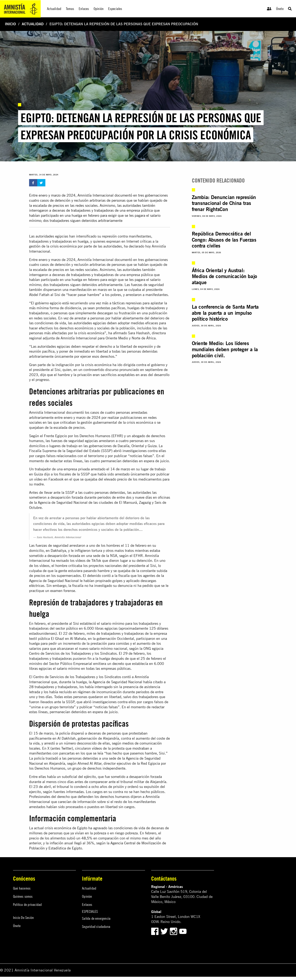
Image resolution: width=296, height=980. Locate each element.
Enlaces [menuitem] (84, 9)
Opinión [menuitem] (99, 9)
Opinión (87, 896)
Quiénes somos (23, 896)
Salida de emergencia (96, 918)
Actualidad (33, 24)
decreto (118, 664)
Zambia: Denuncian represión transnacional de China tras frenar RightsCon (224, 203)
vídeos (97, 748)
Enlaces (87, 905)
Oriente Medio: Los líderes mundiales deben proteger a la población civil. (225, 349)
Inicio (10, 24)
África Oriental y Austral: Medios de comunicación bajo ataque (224, 276)
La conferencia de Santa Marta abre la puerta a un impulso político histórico (225, 313)
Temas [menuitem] (70, 9)
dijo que (46, 375)
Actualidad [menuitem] (54, 9)
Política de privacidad (27, 905)
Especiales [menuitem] (115, 9)
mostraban (141, 748)
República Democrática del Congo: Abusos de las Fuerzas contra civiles (224, 240)
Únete (280, 9)
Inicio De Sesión (23, 918)
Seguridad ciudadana (96, 927)
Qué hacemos (22, 888)
